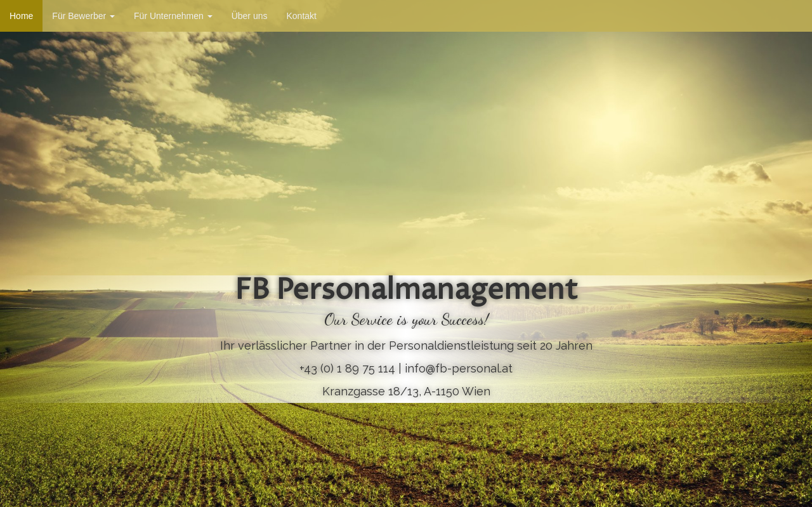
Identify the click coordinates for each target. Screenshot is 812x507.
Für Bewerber (83, 16)
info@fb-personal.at (459, 368)
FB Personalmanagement (406, 291)
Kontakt (301, 16)
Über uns (250, 16)
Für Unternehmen (173, 16)
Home (21, 16)
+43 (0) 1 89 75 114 (347, 368)
